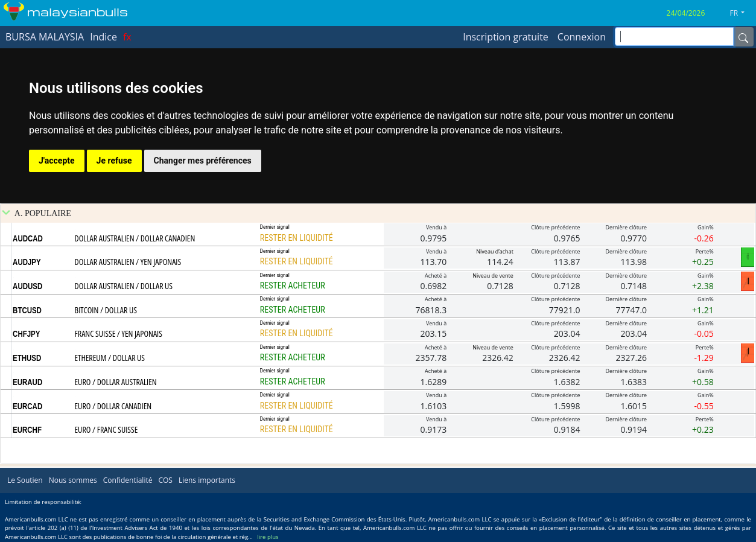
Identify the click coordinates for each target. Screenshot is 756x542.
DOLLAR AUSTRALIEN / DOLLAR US (124, 286)
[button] (742, 13)
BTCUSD (27, 310)
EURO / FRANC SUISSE (106, 429)
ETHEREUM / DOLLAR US (110, 358)
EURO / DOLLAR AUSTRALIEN (116, 382)
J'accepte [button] (57, 161)
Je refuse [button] (114, 161)
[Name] (743, 37)
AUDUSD (27, 286)
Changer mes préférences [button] (203, 161)
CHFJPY (26, 334)
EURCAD (27, 406)
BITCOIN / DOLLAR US (106, 310)
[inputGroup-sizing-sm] (674, 37)
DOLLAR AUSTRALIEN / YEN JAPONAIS (128, 262)
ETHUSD (27, 358)
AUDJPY (27, 262)
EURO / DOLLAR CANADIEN (113, 406)
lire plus (268, 537)
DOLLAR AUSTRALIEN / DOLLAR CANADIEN (135, 238)
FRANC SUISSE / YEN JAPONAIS (119, 333)
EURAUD (27, 382)
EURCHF (27, 430)
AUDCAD (28, 238)
